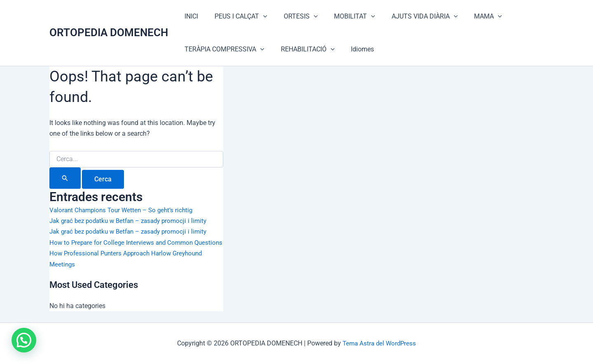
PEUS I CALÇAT (236, 16)
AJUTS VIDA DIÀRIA (410, 16)
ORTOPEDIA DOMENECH (109, 32)
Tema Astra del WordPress (379, 343)
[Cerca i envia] (65, 178)
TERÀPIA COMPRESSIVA (223, 49)
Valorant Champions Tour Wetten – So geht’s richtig (125, 210)
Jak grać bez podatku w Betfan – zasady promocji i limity (133, 221)
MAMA (470, 16)
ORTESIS (293, 16)
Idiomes (354, 49)
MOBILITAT (343, 16)
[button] (25, 340)
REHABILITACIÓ (303, 49)
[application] (258, 16)
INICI (190, 16)
